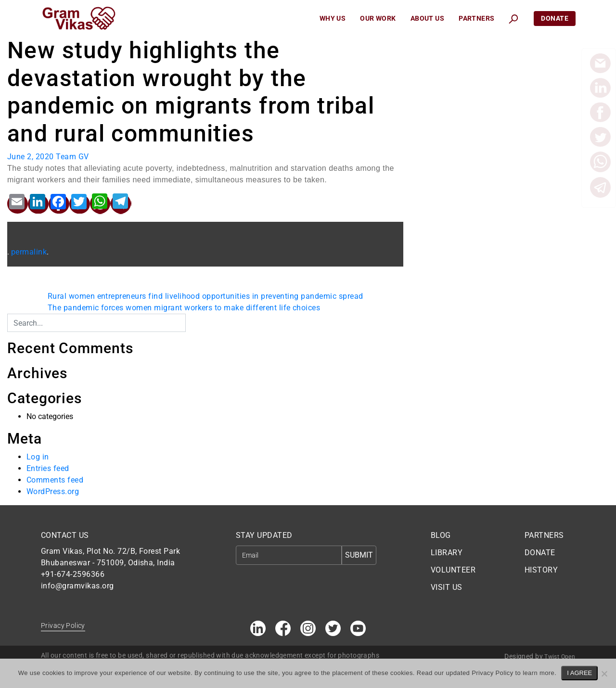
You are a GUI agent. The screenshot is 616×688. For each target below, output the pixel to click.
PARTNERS (544, 535)
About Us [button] (427, 18)
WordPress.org (53, 491)
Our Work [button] (378, 18)
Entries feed (48, 468)
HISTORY (541, 570)
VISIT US (447, 587)
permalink (29, 252)
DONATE (540, 553)
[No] (604, 674)
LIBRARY (447, 553)
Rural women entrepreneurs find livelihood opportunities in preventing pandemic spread (205, 296)
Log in (38, 457)
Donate (555, 18)
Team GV (72, 157)
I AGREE (579, 673)
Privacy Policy (63, 625)
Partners (476, 18)
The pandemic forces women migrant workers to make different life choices (184, 308)
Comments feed (55, 480)
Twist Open (560, 657)
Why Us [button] (333, 18)
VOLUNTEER (453, 570)
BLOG (441, 535)
